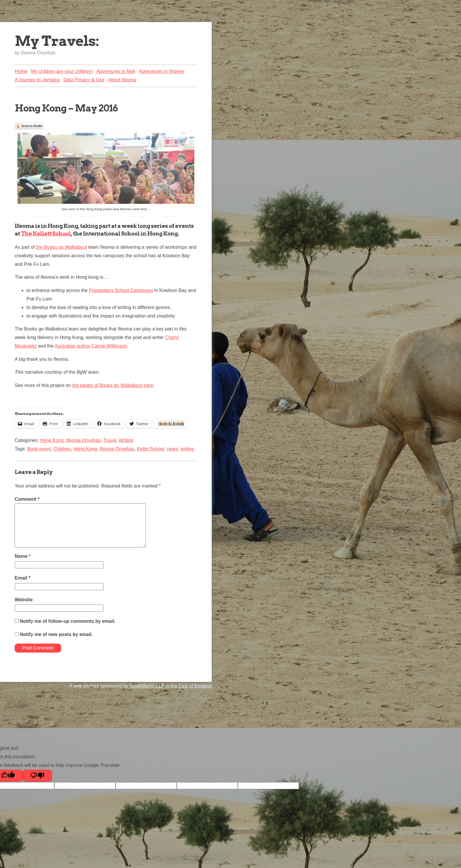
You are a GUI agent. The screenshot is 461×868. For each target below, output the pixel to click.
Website (24, 600)
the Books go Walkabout (61, 247)
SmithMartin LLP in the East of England (171, 686)
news (172, 449)
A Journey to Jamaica (37, 80)
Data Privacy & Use (84, 80)
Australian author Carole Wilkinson (91, 346)
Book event (39, 449)
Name (23, 556)
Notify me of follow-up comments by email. (67, 621)
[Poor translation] (37, 776)
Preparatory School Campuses (121, 290)
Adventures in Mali (116, 71)
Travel (110, 440)
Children (62, 449)
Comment (27, 499)
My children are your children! (62, 71)
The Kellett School (46, 234)
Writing (126, 440)
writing (187, 449)
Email (22, 578)
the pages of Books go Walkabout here (113, 385)
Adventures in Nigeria (162, 71)
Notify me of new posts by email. (56, 634)
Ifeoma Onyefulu (83, 440)
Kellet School (150, 449)
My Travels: (57, 41)
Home (21, 71)
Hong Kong (52, 440)
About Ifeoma (122, 80)
